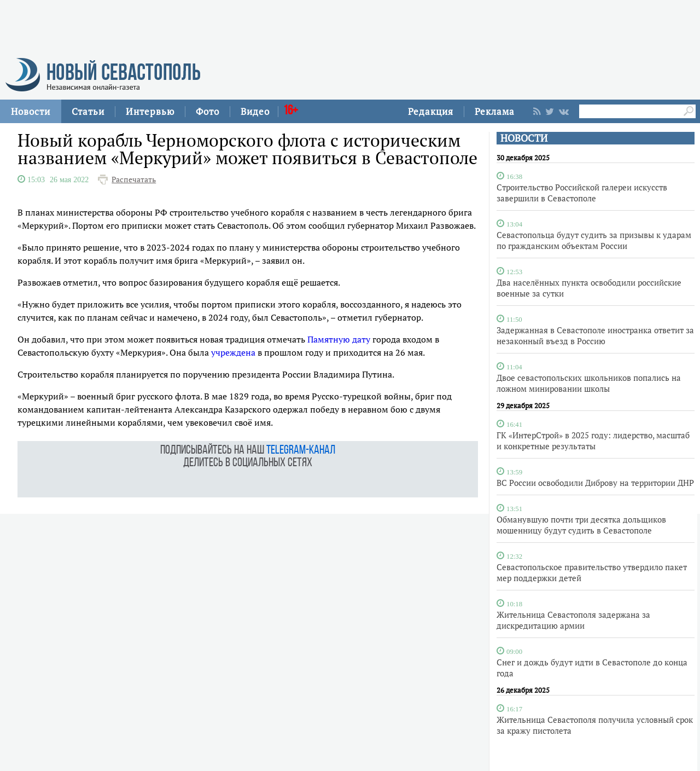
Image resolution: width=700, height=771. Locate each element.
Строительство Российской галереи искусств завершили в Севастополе (582, 193)
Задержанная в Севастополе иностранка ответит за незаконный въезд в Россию (595, 335)
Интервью (150, 111)
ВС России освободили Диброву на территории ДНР (595, 483)
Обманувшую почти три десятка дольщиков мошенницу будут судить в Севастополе (581, 525)
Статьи (88, 111)
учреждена (233, 352)
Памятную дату (339, 339)
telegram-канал (301, 451)
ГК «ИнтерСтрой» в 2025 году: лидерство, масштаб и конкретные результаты (593, 440)
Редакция (431, 111)
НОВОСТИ (524, 138)
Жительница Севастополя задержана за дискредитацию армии (573, 620)
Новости (31, 111)
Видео (255, 111)
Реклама (495, 111)
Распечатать (134, 179)
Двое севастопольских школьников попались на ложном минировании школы (589, 383)
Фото (208, 111)
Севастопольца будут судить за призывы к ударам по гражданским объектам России (594, 240)
